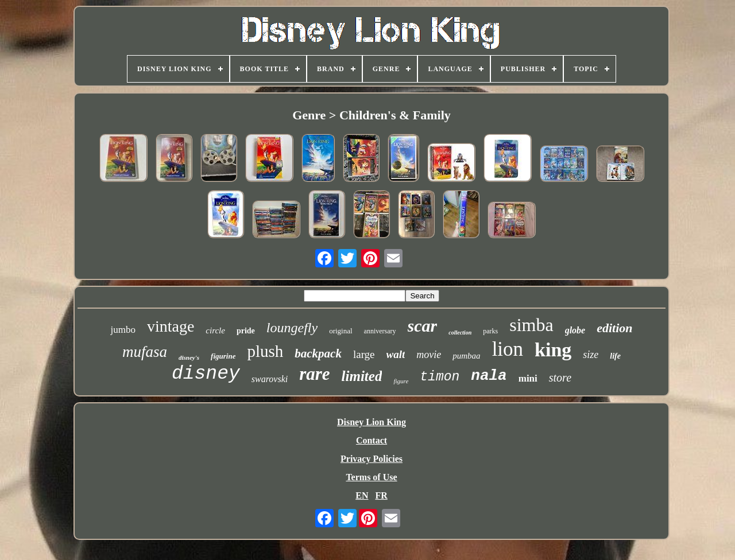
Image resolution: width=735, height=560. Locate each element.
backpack (318, 353)
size (591, 355)
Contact (372, 440)
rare (314, 374)
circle (215, 330)
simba (531, 325)
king (553, 350)
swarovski (270, 379)
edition (614, 328)
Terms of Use (371, 477)
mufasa (145, 352)
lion (508, 349)
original (341, 331)
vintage (171, 326)
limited (362, 376)
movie (429, 355)
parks (490, 331)
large (364, 354)
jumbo (123, 330)
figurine (223, 356)
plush (265, 351)
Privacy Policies (372, 459)
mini (528, 378)
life (615, 356)
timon (440, 377)
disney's (189, 357)
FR (381, 495)
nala (489, 376)
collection (460, 332)
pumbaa (466, 356)
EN (362, 495)
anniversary (380, 331)
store (560, 378)
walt (396, 354)
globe (575, 330)
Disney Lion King (372, 422)
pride (246, 331)
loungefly (292, 328)
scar (423, 326)
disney (206, 374)
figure (401, 381)
